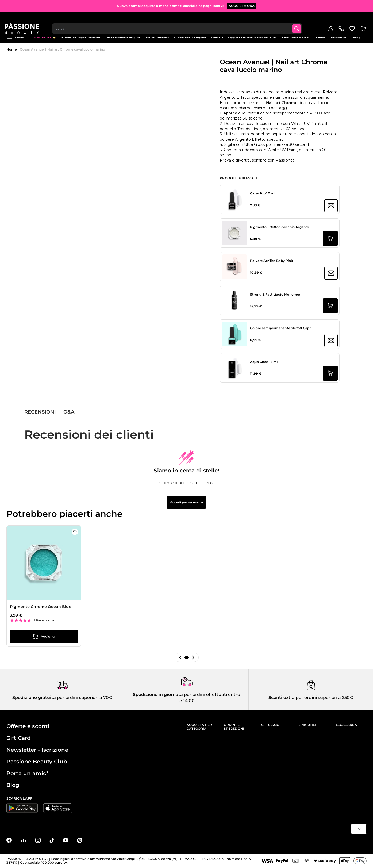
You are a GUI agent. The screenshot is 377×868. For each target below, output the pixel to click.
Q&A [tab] (69, 412)
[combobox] (180, 20)
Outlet (320, 37)
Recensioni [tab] (40, 412)
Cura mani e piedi (295, 37)
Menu (15, 37)
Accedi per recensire (186, 502)
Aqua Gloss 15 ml (264, 362)
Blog (356, 37)
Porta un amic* (27, 773)
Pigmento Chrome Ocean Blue (41, 607)
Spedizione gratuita (34, 697)
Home (11, 49)
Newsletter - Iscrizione (37, 750)
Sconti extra (282, 697)
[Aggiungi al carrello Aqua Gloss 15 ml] (330, 373)
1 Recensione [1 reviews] (44, 620)
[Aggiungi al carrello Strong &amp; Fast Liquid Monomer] (330, 306)
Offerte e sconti (28, 726)
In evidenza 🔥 (44, 37)
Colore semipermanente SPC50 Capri (281, 328)
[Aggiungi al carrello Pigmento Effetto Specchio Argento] (330, 238)
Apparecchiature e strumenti (252, 37)
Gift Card (19, 738)
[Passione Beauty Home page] (24, 20)
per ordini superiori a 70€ (84, 697)
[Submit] (300, 20)
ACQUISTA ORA (242, 5)
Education (339, 37)
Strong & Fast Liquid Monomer (275, 294)
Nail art (217, 37)
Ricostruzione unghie (123, 37)
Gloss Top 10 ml (263, 193)
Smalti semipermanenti (81, 37)
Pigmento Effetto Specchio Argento (280, 227)
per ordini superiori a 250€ (324, 697)
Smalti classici (157, 37)
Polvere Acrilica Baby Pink (272, 261)
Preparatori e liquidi (190, 37)
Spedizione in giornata (158, 695)
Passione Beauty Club (37, 762)
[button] (180, 657)
